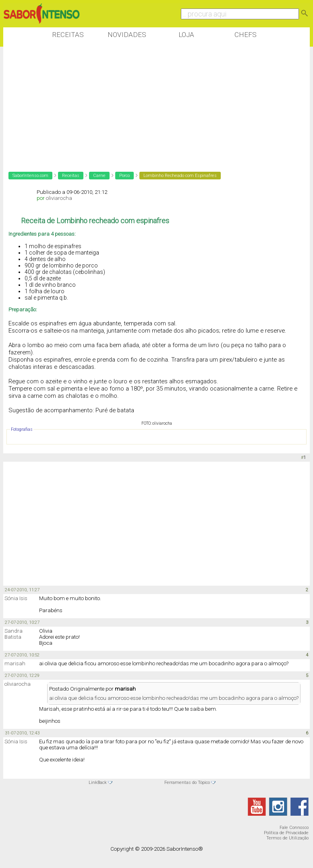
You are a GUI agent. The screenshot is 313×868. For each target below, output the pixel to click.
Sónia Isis (16, 598)
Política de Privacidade (286, 833)
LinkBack (98, 783)
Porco (124, 176)
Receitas (68, 35)
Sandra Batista (13, 634)
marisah (15, 663)
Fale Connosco (294, 828)
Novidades (127, 35)
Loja (186, 35)
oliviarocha (59, 198)
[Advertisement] (150, 104)
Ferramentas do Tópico (187, 783)
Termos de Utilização (287, 838)
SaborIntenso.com (30, 176)
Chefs (246, 35)
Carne (99, 176)
